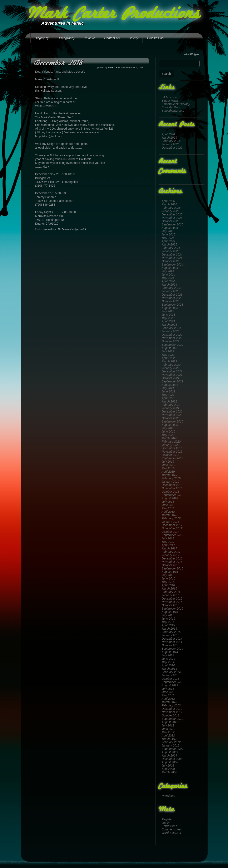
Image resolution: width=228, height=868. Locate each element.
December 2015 (172, 598)
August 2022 (170, 348)
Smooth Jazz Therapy (176, 104)
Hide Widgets (192, 54)
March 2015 (169, 629)
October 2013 (171, 679)
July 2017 (168, 538)
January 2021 (171, 408)
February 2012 (171, 742)
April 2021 (168, 398)
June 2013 (168, 692)
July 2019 (168, 462)
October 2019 (171, 455)
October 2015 (171, 605)
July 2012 (168, 725)
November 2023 (172, 298)
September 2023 (173, 305)
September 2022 (173, 345)
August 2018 (170, 498)
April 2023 (168, 321)
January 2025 (171, 251)
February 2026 (171, 141)
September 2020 (173, 421)
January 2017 (171, 555)
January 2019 (171, 482)
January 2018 (171, 522)
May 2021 (168, 395)
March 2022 (169, 361)
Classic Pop (155, 38)
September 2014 (173, 649)
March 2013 (169, 702)
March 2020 (169, 438)
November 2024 (172, 258)
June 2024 (168, 275)
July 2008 (168, 766)
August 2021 (170, 385)
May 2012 (168, 732)
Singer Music (170, 101)
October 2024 (171, 261)
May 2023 (168, 318)
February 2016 (171, 592)
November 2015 (172, 602)
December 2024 (172, 254)
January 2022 (171, 368)
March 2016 (169, 588)
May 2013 (168, 695)
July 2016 (168, 575)
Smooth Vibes (171, 107)
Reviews (90, 38)
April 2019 (168, 472)
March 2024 (169, 285)
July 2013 (168, 689)
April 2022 (168, 358)
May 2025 (168, 238)
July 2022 (168, 351)
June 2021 (168, 391)
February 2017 (171, 552)
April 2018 (168, 512)
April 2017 (168, 545)
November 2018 (172, 488)
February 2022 (171, 365)
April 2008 (168, 769)
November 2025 (172, 218)
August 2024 (170, 268)
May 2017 (168, 542)
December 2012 (172, 709)
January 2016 (171, 595)
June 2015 (168, 619)
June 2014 (168, 659)
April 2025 (168, 241)
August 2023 (170, 308)
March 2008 (169, 772)
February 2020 (171, 442)
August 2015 (170, 612)
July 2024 (168, 271)
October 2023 (171, 301)
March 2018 (169, 515)
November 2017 (172, 528)
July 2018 (168, 502)
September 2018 (173, 495)
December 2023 (172, 295)
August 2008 (170, 762)
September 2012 (173, 719)
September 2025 (173, 224)
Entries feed (170, 826)
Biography (42, 38)
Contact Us (112, 38)
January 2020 (171, 445)
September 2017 (173, 535)
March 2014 (169, 669)
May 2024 (168, 278)
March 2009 (169, 755)
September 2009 (173, 749)
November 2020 (172, 415)
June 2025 (168, 234)
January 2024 (171, 291)
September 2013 (173, 682)
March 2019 (169, 475)
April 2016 (168, 585)
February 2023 (171, 328)
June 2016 (168, 578)
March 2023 (169, 325)
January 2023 (171, 331)
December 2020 (172, 411)
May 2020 (168, 435)
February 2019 (171, 478)
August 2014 (170, 652)
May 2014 (168, 662)
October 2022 (171, 341)
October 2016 (171, 565)
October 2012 (171, 715)
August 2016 (170, 572)
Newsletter (169, 796)
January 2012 (171, 745)
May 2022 (168, 355)
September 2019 (173, 458)
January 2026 (171, 144)
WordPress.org (171, 833)
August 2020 (170, 425)
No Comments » (66, 229)
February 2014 (171, 672)
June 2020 (168, 431)
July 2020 (168, 428)
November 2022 (172, 338)
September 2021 (173, 381)
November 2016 (172, 562)
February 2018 (171, 518)
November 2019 (172, 452)
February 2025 (171, 248)
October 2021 (171, 378)
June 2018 (168, 505)
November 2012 (172, 712)
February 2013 (171, 705)
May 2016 (168, 582)
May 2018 (168, 508)
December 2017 (172, 525)
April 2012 (168, 735)
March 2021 (169, 401)
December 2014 (172, 639)
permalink (81, 229)
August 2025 (170, 228)
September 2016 (173, 568)
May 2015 (168, 622)
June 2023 (168, 315)
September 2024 (173, 264)
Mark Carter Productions (113, 14)
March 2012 (169, 739)
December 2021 (172, 371)
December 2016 (172, 558)
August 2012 (170, 722)
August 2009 (170, 752)
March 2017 (169, 548)
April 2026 (168, 134)
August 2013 (170, 685)
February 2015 (171, 632)
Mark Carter (114, 67)
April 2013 (168, 699)
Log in (166, 823)
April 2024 (168, 281)
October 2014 (171, 645)
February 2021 (171, 405)
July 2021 (168, 388)
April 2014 (168, 665)
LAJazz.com (170, 97)
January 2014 (171, 675)
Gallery (133, 38)
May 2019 (168, 468)
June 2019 (168, 465)
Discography (66, 38)
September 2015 (173, 609)
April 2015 (168, 625)
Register (167, 819)
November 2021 (172, 375)
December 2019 (172, 448)
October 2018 (171, 492)
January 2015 (171, 635)
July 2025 (168, 231)
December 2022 (172, 335)
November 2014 (172, 642)
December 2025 (172, 148)
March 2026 (169, 138)
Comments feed (172, 829)
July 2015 (168, 615)
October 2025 (171, 221)
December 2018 (172, 485)
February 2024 (171, 288)
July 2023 (168, 311)
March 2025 (169, 244)
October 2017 (171, 532)
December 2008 (172, 759)
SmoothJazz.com (173, 111)
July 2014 (168, 655)
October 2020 (171, 418)
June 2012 (168, 729)
